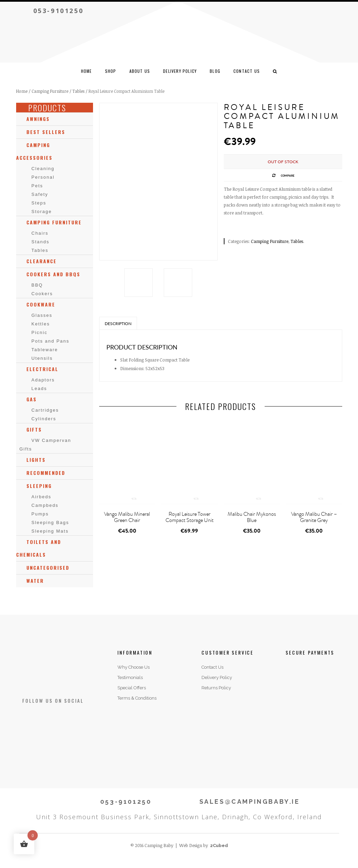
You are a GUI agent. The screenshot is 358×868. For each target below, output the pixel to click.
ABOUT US (140, 71)
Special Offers (132, 688)
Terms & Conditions (137, 698)
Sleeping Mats (50, 531)
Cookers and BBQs (53, 274)
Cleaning (43, 169)
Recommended (46, 473)
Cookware (41, 304)
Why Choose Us (134, 667)
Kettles (41, 324)
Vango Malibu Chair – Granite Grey (314, 517)
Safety (40, 194)
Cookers (42, 294)
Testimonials (130, 677)
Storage (42, 212)
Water (35, 581)
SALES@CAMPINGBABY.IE (250, 802)
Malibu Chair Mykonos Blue (252, 517)
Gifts (34, 429)
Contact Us (212, 667)
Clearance (42, 261)
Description (118, 324)
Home (86, 71)
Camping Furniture (50, 91)
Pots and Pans (51, 341)
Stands (41, 242)
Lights (36, 460)
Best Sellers (46, 132)
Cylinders (44, 419)
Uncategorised (48, 567)
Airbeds (42, 497)
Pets (37, 186)
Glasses (42, 315)
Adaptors (43, 380)
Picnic (40, 332)
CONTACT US (247, 71)
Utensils (42, 358)
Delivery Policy (180, 71)
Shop (111, 71)
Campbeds (45, 505)
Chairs (40, 233)
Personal (43, 177)
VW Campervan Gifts (45, 445)
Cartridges (45, 410)
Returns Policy (216, 688)
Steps (39, 203)
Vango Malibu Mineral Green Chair (127, 517)
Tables (78, 91)
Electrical (42, 369)
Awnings (38, 119)
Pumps (40, 514)
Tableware (45, 350)
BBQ (37, 285)
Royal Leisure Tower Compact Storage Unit (189, 517)
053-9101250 (59, 11)
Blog (215, 71)
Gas (32, 399)
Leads (39, 388)
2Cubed (219, 845)
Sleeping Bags (50, 522)
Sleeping (39, 486)
